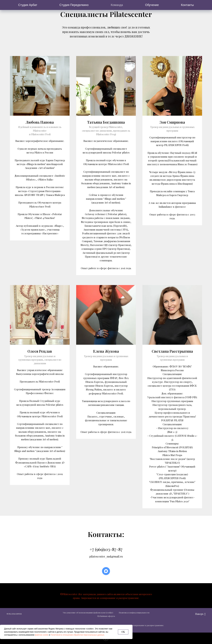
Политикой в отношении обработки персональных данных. (78, 635)
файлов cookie (42, 635)
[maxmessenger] (106, 571)
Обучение (152, 5)
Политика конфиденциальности (134, 612)
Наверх (200, 614)
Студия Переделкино (74, 5)
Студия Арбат (28, 5)
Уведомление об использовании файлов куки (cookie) (88, 612)
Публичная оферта (106, 616)
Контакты (187, 5)
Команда (117, 5)
